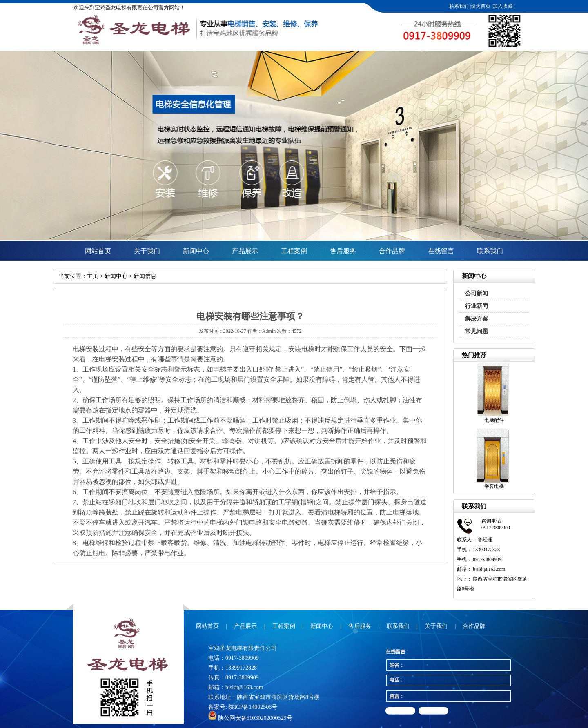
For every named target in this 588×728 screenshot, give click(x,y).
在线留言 (441, 251)
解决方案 (477, 319)
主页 (93, 276)
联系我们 (459, 6)
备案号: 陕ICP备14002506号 (243, 707)
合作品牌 (392, 251)
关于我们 (147, 251)
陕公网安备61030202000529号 (250, 718)
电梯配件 (494, 420)
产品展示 (245, 251)
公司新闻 (477, 293)
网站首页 (98, 251)
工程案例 (294, 251)
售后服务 (343, 251)
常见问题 (477, 331)
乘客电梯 (494, 486)
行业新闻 (477, 306)
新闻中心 (196, 251)
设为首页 (481, 6)
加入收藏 (503, 6)
